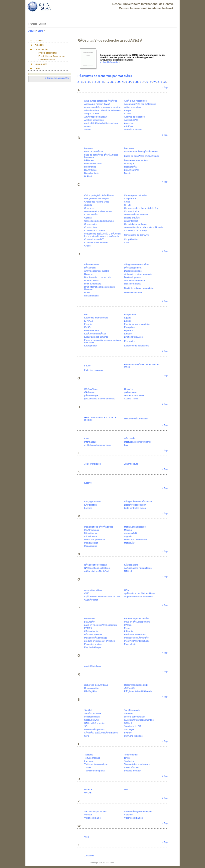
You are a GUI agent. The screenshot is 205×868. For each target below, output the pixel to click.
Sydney (128, 733)
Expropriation (91, 346)
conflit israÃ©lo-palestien (136, 215)
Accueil (32, 31)
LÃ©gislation (90, 505)
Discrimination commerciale (98, 277)
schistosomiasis (92, 717)
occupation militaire (94, 590)
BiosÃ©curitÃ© (131, 170)
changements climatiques (97, 199)
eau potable (130, 314)
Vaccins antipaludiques (95, 811)
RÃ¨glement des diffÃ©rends (138, 691)
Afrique (128, 110)
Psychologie (130, 644)
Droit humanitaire (93, 284)
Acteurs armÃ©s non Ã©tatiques (140, 104)
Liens (41, 31)
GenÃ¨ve (128, 389)
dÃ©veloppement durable (97, 271)
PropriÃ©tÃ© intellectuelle (137, 641)
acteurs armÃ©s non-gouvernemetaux (103, 107)
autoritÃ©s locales (133, 130)
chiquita (88, 205)
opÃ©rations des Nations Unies (139, 593)
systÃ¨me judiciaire (133, 736)
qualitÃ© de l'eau (93, 666)
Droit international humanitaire (139, 288)
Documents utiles (47, 60)
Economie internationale (96, 318)
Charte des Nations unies (97, 202)
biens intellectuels (93, 164)
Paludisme (89, 619)
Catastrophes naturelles (136, 195)
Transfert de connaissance (137, 764)
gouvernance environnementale (100, 399)
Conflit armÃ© (91, 215)
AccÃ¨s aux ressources (135, 101)
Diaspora (89, 274)
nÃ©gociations (131, 565)
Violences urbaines (133, 818)
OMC (87, 593)
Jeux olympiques (92, 464)
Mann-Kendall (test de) (135, 527)
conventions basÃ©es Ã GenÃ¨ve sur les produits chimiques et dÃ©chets (103, 235)
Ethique (128, 334)
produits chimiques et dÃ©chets (100, 641)
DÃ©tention (90, 268)
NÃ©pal (128, 571)
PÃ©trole (129, 631)
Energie (88, 324)
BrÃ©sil (88, 176)
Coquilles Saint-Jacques (96, 242)
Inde (86, 439)
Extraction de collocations (137, 346)
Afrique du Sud (92, 114)
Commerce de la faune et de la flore (142, 208)
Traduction (129, 761)
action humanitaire (133, 107)
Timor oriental (131, 755)
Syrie (87, 736)
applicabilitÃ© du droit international (101, 123)
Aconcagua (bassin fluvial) (97, 104)
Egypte (128, 318)
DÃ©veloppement (133, 268)
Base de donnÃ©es (94, 152)
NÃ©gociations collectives (97, 568)
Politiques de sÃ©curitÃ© (136, 638)
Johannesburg (131, 464)
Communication (132, 211)
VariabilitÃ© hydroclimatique (138, 811)
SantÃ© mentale (132, 710)
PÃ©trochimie (91, 631)
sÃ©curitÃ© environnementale (139, 720)
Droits (87, 292)
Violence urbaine (92, 818)
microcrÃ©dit (130, 533)
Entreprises (130, 327)
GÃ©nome (89, 392)
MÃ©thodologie (92, 530)
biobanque (129, 164)
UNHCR (88, 789)
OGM (127, 590)
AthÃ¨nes (129, 126)
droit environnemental (135, 280)
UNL (126, 789)
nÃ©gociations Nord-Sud (96, 571)
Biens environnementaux (136, 160)
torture (127, 758)
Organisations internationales (138, 597)
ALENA (128, 114)
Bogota (128, 173)
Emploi (128, 321)
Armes (87, 126)
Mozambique (91, 546)
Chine (127, 202)
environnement (92, 330)
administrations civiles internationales (102, 110)
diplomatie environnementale (138, 274)
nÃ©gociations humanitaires (138, 568)
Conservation (91, 224)
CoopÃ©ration (131, 239)
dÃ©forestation (92, 264)
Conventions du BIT (94, 239)
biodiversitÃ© (131, 167)
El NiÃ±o (89, 321)
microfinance (90, 536)
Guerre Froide (131, 399)
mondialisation (91, 543)
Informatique (90, 442)
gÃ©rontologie (91, 395)
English (42, 24)
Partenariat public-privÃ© (136, 619)
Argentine (129, 123)
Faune (87, 366)
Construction (90, 227)
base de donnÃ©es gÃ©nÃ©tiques (141, 152)
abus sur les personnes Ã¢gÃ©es (101, 101)
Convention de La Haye (136, 230)
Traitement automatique (96, 764)
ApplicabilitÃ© (131, 120)
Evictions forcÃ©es (133, 337)
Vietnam (88, 815)
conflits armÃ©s (132, 218)
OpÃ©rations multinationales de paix (102, 597)
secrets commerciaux (135, 717)
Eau (86, 314)
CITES (127, 205)
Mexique (128, 530)
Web (86, 837)
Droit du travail (91, 280)
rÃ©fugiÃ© (129, 688)
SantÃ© (88, 710)
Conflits (88, 218)
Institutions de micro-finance (138, 442)
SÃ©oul (128, 723)
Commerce (90, 208)
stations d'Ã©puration (95, 729)
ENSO (87, 327)
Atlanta (88, 130)
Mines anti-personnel (94, 540)
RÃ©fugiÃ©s (90, 691)
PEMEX (88, 628)
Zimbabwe (89, 856)
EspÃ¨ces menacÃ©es (95, 334)
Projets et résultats (48, 53)
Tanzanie (89, 755)
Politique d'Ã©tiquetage (96, 638)
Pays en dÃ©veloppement (137, 622)
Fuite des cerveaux (94, 370)
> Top (165, 87)
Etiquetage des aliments (96, 337)
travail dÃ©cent (132, 767)
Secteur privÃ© (92, 720)
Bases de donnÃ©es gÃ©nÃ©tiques (142, 156)
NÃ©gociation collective (96, 565)
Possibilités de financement (52, 56)
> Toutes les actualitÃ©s (57, 78)
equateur (128, 330)
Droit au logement (133, 277)
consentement (131, 221)
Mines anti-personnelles (136, 540)
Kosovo (88, 483)
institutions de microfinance (98, 445)
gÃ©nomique (131, 392)
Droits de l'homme (133, 292)
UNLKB (88, 793)
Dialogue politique (133, 271)
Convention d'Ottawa (94, 230)
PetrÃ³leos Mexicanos (135, 635)
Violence (128, 815)
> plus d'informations (110, 62)
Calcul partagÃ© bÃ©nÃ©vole (99, 195)
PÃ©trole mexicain (93, 635)
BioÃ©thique (90, 170)
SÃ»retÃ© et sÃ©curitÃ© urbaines (101, 733)
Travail (88, 767)
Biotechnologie (91, 173)
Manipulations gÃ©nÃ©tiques (99, 527)
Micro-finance (91, 533)
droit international (133, 284)
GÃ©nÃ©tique (91, 389)
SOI (86, 726)
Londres (88, 508)
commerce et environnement (98, 211)
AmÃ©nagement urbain (96, 117)
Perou (127, 628)
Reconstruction (92, 688)
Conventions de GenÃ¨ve (136, 235)
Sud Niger (129, 729)
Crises (87, 246)
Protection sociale (93, 644)
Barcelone (129, 148)
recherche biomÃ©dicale (96, 685)
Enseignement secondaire (137, 324)
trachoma (89, 761)
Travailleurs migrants (94, 771)
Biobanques (90, 167)
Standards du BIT (133, 726)
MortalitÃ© (129, 543)
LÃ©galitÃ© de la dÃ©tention (138, 502)
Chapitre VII (130, 199)
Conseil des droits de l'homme (99, 221)
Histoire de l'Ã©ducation (136, 419)
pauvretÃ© (89, 622)
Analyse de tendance (134, 117)
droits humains (91, 296)
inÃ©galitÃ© (130, 439)
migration (129, 536)
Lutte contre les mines (135, 508)
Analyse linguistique (94, 120)
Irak (126, 445)
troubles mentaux (133, 771)
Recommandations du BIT (137, 685)
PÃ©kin (128, 625)
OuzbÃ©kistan (91, 600)
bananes (88, 148)
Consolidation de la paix (136, 224)
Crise (127, 242)
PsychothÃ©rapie (93, 647)
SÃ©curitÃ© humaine (95, 723)
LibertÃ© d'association (135, 505)
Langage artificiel (93, 502)
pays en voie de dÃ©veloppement (101, 625)
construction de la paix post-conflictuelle (144, 227)
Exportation (130, 341)
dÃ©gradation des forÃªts (137, 264)
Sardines (128, 713)
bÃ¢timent (89, 160)
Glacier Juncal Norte (134, 395)
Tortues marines (92, 758)
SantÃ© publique (93, 713)
